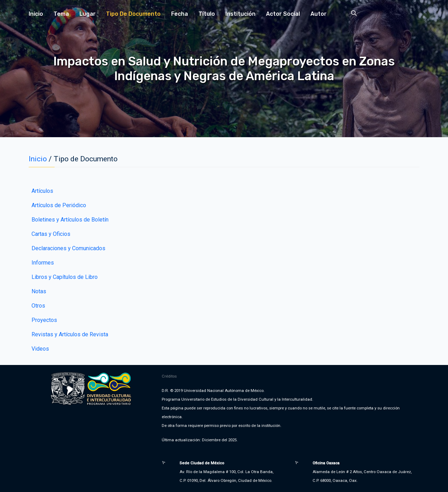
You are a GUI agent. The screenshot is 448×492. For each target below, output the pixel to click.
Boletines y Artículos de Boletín (70, 220)
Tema (61, 14)
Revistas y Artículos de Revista (70, 334)
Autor (318, 14)
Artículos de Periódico (59, 205)
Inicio (36, 14)
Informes (43, 263)
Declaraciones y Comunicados (68, 248)
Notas (39, 291)
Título (207, 14)
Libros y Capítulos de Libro (65, 277)
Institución (240, 14)
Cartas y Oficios (51, 234)
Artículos (42, 191)
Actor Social (283, 14)
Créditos (169, 376)
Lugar (87, 14)
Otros (38, 306)
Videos (40, 349)
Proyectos (44, 320)
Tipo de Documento (133, 14)
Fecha (180, 14)
